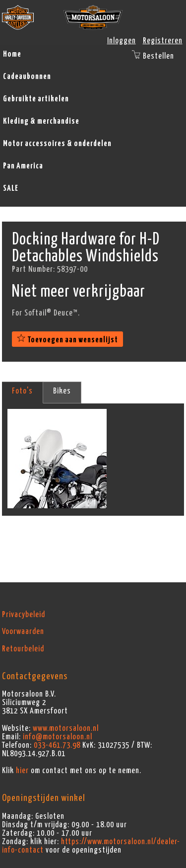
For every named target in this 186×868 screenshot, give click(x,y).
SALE (11, 188)
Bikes (62, 391)
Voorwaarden (23, 631)
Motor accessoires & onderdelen (57, 144)
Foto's (22, 391)
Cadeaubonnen (27, 77)
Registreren (163, 41)
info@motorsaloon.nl (58, 737)
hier (22, 771)
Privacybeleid (24, 615)
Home (12, 54)
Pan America (23, 166)
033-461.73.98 (57, 745)
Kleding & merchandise (41, 121)
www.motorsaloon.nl (66, 728)
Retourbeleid (23, 649)
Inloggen (122, 41)
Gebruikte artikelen (36, 99)
